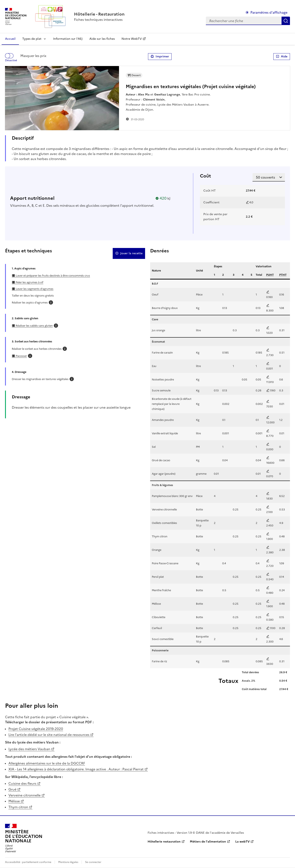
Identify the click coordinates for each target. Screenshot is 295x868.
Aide (282, 57)
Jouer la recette (129, 253)
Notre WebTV (132, 39)
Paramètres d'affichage (269, 12)
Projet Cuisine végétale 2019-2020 (36, 729)
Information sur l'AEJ (68, 39)
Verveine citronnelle (24, 795)
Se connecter (93, 862)
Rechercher (286, 21)
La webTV (242, 842)
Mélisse (14, 801)
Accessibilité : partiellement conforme (28, 862)
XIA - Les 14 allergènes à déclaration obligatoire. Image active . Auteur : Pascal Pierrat (76, 769)
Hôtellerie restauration (164, 842)
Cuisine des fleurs (22, 783)
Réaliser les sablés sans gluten (34, 326)
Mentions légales (68, 862)
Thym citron (18, 807)
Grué (12, 789)
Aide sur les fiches (102, 39)
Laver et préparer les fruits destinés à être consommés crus (53, 276)
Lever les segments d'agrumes (34, 289)
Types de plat (32, 39)
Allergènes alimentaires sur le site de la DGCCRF (47, 763)
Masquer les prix (33, 56)
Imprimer (160, 57)
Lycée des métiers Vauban (29, 749)
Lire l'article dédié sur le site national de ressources (49, 735)
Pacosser (21, 356)
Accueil (10, 39)
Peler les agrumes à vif (29, 282)
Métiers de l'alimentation (208, 842)
